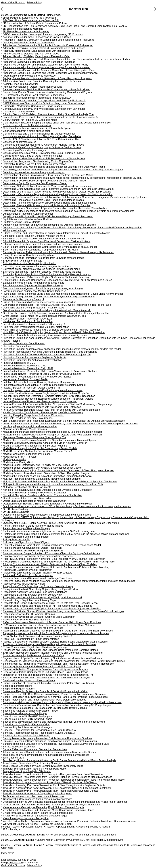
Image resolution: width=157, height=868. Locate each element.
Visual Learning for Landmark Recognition (26, 818)
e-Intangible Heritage (14, 230)
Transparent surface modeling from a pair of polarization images (37, 799)
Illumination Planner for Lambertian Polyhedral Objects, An (35, 357)
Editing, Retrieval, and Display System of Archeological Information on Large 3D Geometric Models (57, 233)
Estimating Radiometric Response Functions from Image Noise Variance (42, 272)
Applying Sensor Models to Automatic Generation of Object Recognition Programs (47, 78)
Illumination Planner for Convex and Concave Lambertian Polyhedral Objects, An (47, 355)
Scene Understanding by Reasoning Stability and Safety (33, 655)
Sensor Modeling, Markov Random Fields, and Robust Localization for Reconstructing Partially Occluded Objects (64, 661)
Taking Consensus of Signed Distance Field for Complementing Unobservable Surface (50, 752)
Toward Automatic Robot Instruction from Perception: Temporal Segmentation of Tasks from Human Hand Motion (64, 780)
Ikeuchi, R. (7, 840)
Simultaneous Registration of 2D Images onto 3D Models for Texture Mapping (45, 708)
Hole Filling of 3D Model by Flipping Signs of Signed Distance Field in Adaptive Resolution (52, 330)
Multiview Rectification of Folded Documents (27, 487)
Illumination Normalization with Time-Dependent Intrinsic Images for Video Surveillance (50, 352)
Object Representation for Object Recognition (28, 498)
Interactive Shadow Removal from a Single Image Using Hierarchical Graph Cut (46, 393)
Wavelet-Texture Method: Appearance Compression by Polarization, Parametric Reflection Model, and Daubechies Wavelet (70, 821)
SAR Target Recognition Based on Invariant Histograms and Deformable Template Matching (53, 653)
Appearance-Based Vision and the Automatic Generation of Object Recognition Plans (49, 70)
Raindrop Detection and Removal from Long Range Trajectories (37, 578)
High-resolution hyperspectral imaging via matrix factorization (36, 327)
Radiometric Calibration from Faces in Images (28, 575)
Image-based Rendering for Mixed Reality (26, 379)
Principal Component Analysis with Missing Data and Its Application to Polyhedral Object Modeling (56, 567)
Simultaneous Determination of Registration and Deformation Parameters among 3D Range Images (57, 705)
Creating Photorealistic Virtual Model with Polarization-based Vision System (44, 159)
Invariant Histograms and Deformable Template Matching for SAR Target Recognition (49, 396)
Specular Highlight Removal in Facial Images (27, 727)
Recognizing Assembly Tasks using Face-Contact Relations (35, 592)
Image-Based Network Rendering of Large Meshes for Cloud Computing (42, 374)
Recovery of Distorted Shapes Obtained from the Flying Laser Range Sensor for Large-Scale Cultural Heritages (63, 611)
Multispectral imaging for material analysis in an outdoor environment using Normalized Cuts (53, 484)
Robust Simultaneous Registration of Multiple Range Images (36, 647)
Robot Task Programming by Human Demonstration (31, 639)
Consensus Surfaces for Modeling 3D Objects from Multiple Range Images (43, 145)
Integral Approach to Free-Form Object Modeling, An (31, 388)
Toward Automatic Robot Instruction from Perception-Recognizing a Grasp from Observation (53, 774)
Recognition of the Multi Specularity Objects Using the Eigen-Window (40, 589)
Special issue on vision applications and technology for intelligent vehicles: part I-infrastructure (54, 722)
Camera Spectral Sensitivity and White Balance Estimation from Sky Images (44, 109)
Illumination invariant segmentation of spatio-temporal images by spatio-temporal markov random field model (62, 349)
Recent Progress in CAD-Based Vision (24, 584)
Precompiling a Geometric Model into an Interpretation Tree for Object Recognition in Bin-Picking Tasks (59, 562)
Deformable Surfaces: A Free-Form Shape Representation (34, 164)
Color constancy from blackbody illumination (27, 125)
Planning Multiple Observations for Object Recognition (32, 548)
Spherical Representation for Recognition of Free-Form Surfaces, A (39, 730)
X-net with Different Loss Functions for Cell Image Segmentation (82, 835)
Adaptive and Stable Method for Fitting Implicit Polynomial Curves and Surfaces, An (48, 45)
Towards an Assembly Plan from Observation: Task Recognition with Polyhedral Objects (50, 791)
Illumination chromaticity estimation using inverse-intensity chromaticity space (45, 335)
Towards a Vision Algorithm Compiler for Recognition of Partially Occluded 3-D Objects (50, 782)
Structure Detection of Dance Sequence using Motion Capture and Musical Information (50, 741)
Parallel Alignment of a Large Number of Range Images (33, 526)
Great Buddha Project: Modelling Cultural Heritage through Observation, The (44, 316)
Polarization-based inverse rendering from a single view (33, 551)
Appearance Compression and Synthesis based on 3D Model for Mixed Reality (45, 65)
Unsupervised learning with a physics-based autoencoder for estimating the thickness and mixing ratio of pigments (65, 802)
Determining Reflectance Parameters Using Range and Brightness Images (43, 200)
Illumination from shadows (17, 346)
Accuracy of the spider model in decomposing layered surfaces (37, 37)
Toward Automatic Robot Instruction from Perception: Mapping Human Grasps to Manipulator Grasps (57, 777)
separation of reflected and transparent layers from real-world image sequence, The (48, 675)
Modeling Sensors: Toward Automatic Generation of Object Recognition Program (47, 473)
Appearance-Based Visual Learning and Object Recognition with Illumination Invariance (50, 73)
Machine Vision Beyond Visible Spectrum (25, 429)
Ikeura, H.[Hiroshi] (11, 845)
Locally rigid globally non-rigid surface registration (30, 426)
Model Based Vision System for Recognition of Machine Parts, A (38, 451)
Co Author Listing (34, 15)
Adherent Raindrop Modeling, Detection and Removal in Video (37, 56)
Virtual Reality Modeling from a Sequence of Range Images (35, 816)
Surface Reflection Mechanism (20, 747)
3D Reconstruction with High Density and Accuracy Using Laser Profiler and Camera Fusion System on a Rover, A (65, 26)
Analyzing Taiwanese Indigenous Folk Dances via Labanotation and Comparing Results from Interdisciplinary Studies (66, 59)
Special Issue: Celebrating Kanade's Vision (26, 725)
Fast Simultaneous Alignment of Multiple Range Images (33, 286)
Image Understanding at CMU (19, 363)
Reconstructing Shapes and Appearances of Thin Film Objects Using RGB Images (48, 606)
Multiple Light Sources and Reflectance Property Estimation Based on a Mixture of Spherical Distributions (60, 482)
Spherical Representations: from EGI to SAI (27, 736)
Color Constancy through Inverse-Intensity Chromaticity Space (37, 128)
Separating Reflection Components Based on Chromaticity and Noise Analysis (45, 669)
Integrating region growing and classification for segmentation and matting (43, 390)
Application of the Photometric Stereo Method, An (30, 76)
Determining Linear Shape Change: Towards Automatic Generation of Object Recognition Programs (57, 192)
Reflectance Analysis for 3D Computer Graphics (29, 614)
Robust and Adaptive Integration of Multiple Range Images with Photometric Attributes (49, 644)
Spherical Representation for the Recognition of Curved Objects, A (39, 733)
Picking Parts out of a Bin (17, 540)
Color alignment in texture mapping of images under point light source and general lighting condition (57, 123)
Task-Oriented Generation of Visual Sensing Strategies (32, 763)
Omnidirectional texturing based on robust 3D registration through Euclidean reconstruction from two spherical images (67, 506)
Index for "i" (8, 853)
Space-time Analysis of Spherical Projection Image (30, 711)
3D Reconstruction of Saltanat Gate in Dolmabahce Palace (35, 23)
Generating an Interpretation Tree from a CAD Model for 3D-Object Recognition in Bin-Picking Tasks (57, 305)
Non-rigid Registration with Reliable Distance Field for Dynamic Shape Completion (48, 490)
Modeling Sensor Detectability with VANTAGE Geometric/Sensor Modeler (43, 468)
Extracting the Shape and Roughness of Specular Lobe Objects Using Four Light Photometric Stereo (57, 280)
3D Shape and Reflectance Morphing (23, 29)
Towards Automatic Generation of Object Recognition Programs (37, 794)
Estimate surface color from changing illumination (30, 263)
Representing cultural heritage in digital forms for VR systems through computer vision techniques (56, 633)
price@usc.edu (14, 863)
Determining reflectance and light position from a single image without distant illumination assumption (58, 194)
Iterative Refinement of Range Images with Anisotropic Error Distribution (42, 407)
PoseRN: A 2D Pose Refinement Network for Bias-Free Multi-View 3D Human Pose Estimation (54, 559)
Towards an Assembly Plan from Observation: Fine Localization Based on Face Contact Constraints (57, 788)
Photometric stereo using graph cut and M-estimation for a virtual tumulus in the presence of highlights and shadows (66, 534)
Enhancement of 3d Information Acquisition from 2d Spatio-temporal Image (43, 258)
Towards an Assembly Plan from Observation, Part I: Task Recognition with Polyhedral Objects (54, 785)
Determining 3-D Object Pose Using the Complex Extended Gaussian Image (44, 181)
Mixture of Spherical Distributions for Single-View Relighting (35, 446)
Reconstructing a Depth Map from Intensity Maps (30, 600)
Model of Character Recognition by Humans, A (28, 454)
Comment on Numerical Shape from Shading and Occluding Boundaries (42, 136)
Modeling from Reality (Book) (19, 462)
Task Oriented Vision (14, 758)
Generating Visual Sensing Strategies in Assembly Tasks (34, 308)
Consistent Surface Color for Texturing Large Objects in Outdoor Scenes (42, 147)
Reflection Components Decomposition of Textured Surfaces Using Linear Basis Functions (52, 622)
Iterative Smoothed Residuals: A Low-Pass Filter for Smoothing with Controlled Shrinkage (51, 410)
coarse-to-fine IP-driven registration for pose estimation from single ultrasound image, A (50, 117)
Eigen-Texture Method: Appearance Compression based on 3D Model (41, 250)
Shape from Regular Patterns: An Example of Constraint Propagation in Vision (45, 691)
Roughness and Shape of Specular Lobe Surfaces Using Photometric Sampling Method (50, 650)
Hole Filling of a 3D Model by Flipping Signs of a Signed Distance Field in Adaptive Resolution (54, 332)
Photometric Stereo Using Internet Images (26, 537)
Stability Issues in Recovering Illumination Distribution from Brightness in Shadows (48, 738)
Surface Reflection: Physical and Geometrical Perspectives (35, 749)
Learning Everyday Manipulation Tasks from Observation (34, 415)
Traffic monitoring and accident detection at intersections (33, 796)
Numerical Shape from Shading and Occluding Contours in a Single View (42, 495)
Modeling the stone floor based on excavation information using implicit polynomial (48, 476)
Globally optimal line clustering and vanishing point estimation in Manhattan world (47, 310)
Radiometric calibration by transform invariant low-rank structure (38, 573)
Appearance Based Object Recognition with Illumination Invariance (39, 62)
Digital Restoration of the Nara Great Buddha (27, 219)
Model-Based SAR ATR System (20, 457)
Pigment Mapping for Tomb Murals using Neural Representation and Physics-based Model (52, 545)
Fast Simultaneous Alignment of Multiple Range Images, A (34, 291)
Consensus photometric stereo (20, 142)
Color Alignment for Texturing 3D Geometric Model (30, 120)
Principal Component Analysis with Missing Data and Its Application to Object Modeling (50, 564)
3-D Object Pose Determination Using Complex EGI (31, 20)
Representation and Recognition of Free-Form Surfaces (33, 628)
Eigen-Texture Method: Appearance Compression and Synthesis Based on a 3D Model (50, 247)
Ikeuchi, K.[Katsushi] (12, 15)
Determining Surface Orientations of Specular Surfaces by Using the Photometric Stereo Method (55, 208)
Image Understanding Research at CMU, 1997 (28, 368)
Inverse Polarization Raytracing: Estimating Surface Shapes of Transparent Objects (48, 399)
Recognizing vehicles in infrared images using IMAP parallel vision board (42, 598)
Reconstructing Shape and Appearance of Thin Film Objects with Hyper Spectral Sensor (51, 603)
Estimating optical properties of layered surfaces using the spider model (42, 269)
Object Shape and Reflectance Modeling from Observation (35, 501)
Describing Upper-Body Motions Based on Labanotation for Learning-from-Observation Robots (54, 167)
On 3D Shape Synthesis (16, 512)
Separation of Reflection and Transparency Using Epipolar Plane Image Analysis (47, 678)
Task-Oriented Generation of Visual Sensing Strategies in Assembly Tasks (43, 766)
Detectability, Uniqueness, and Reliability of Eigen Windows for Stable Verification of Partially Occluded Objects (63, 170)
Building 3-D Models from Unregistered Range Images (32, 106)
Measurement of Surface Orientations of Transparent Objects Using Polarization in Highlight (53, 435)
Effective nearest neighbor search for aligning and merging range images (42, 244)
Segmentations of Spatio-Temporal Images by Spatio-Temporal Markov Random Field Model (53, 658)
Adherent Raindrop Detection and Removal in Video (31, 54)
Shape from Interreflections (18, 686)
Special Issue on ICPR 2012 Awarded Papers (28, 719)
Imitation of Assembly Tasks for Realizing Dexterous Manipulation (38, 382)
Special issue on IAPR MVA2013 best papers (27, 716)
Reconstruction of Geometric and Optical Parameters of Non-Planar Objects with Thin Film (52, 609)
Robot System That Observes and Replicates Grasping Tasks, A (38, 636)
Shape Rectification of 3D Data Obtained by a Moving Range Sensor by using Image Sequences (55, 697)
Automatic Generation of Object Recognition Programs (32, 87)
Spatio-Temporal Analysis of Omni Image (25, 713)
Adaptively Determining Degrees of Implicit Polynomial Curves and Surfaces (44, 48)
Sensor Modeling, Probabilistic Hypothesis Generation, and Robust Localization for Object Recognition (58, 664)
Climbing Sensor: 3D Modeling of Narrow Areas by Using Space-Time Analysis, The (48, 114)
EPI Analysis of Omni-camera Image (23, 261)
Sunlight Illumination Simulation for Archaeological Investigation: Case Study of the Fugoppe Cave (56, 744)
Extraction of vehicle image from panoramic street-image (34, 283)
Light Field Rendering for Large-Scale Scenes (28, 418)
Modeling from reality (14, 459)
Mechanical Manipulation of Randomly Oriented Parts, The (35, 437)
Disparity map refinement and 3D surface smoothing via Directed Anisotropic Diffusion (49, 225)
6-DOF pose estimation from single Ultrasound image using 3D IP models (43, 34)
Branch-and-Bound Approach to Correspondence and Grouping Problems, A (44, 101)
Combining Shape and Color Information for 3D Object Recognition (39, 134)
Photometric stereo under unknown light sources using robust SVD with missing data (49, 531)
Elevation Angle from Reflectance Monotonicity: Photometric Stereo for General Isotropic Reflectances (58, 252)
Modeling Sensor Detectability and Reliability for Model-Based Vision (40, 465)
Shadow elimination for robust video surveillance (29, 680)
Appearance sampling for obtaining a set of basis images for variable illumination (46, 67)
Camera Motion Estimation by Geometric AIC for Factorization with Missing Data (80, 840)
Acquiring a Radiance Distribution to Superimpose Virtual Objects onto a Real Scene (49, 40)
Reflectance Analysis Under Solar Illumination (28, 620)
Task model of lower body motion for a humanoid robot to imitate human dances (46, 755)
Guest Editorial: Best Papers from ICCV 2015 (27, 319)
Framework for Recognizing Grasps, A (24, 299)
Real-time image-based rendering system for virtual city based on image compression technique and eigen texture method (69, 581)
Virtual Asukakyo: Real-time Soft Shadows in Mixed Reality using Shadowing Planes (49, 810)
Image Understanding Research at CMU (25, 366)
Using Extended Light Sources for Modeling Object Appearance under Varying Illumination (52, 805)
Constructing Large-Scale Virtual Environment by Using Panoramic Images (43, 153)
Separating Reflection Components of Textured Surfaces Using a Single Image (46, 672)
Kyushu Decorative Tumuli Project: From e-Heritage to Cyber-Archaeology (43, 413)
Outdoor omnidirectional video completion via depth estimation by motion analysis (47, 515)
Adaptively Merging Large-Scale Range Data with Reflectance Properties (42, 51)
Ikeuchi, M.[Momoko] (13, 835)
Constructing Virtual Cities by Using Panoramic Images (33, 156)
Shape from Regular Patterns (19, 689)
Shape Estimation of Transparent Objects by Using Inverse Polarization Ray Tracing (48, 683)
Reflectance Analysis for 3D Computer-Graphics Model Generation (39, 617)
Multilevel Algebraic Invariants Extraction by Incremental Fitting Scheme (42, 479)
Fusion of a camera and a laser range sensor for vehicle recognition (40, 302)
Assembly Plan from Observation (21, 84)
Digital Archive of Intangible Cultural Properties (28, 214)
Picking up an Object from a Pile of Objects (26, 542)
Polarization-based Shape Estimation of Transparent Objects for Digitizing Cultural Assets (51, 553)
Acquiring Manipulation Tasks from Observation (28, 43)
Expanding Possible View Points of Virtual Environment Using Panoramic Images (47, 274)
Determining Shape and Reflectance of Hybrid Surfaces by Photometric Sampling (47, 205)
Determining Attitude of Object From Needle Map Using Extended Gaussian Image (48, 186)
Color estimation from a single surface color (27, 131)
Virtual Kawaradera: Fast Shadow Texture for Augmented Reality (38, 813)
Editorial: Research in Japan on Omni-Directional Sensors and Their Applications (47, 241)
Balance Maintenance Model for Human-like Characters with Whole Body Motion (47, 89)
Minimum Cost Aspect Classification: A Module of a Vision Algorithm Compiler (45, 443)
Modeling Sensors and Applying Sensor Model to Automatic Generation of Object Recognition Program (59, 471)
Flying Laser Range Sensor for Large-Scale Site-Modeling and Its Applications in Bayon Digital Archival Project (63, 294)
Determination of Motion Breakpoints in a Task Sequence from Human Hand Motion (48, 175)
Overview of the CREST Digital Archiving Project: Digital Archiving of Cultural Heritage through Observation (61, 523)
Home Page (54, 15)
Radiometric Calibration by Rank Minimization (28, 570)
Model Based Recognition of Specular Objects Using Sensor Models (40, 448)
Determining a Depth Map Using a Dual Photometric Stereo (35, 183)
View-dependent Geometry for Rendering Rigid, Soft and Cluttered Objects (43, 807)
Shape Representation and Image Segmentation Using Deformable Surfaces (45, 700)
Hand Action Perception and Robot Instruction (28, 321)
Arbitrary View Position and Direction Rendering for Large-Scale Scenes (42, 81)
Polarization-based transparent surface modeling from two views (38, 556)
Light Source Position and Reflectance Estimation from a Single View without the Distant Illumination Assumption (64, 421)
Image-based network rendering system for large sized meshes (37, 377)
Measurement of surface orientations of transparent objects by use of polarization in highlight (53, 432)
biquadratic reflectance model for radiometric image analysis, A (37, 98)
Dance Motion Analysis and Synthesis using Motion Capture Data (38, 161)
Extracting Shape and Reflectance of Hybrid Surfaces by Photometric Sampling (46, 277)
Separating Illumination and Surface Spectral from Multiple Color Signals (42, 667)
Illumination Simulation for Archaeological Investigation (33, 360)
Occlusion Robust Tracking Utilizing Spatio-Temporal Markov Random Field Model (47, 504)
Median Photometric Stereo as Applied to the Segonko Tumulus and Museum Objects (49, 440)
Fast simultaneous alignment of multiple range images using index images (43, 288)
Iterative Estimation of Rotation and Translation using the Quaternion (40, 401)
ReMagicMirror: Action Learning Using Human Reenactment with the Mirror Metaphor (49, 625)
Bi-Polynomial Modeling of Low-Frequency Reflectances (33, 95)
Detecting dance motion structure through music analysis (34, 172)
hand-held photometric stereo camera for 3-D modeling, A (34, 324)
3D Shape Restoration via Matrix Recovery (26, 32)
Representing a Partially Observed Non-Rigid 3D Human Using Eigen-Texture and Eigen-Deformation (58, 631)
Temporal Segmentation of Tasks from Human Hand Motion (35, 769)
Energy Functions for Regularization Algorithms (29, 255)
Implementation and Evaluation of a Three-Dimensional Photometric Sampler (45, 385)
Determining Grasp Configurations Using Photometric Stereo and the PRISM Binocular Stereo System (58, 189)
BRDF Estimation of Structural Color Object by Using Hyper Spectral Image (44, 103)
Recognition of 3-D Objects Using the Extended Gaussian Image (38, 586)
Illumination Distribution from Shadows (24, 344)
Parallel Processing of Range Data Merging (26, 528)
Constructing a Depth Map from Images (24, 150)
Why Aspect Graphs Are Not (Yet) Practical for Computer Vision (37, 824)
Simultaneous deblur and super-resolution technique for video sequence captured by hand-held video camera (62, 702)
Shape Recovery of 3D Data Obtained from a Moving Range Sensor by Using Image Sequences (55, 694)
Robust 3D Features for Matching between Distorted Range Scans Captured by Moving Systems (55, 642)
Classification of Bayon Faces (19, 112)
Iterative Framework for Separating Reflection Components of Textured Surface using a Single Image (58, 404)
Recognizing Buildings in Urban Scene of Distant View (32, 595)
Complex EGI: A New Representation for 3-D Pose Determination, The (41, 139)
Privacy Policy (34, 3)
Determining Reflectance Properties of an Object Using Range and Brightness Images (50, 203)
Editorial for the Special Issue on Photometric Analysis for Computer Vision (43, 239)
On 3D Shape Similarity (16, 509)
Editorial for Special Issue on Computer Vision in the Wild (34, 236)
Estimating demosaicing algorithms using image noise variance (37, 266)
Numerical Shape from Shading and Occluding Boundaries (35, 493)
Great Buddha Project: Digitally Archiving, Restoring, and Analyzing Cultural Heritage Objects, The (56, 313)
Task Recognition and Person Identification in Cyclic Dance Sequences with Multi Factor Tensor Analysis (59, 760)
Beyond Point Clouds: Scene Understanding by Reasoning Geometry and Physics (47, 92)
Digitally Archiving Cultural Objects (22, 222)
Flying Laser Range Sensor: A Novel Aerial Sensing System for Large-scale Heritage (49, 297)
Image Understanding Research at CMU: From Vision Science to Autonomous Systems (50, 371)
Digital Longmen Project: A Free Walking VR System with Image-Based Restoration (48, 217)
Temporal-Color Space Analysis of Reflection (27, 771)
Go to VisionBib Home (13, 3)
